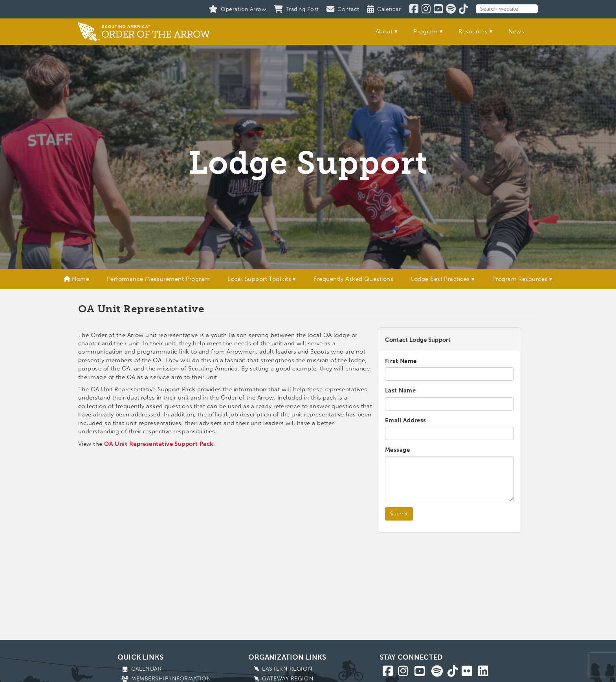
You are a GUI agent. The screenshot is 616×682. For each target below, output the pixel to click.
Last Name (400, 390)
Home (77, 279)
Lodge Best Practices (440, 279)
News (516, 31)
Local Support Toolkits (259, 279)
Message (397, 450)
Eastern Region (287, 669)
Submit (399, 514)
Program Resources (520, 279)
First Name (401, 361)
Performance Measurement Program (159, 279)
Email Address (406, 420)
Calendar (146, 669)
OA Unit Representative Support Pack (159, 444)
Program (425, 31)
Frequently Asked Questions (353, 279)
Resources (473, 31)
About (384, 31)
